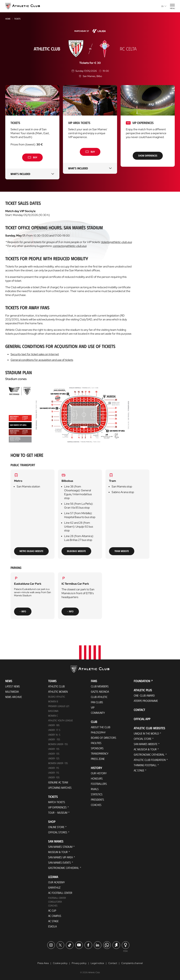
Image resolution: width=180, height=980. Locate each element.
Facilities (96, 743)
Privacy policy (79, 963)
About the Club (101, 727)
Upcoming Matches (60, 788)
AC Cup (52, 910)
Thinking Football (145, 765)
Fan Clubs (97, 702)
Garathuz (54, 887)
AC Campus (55, 916)
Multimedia (12, 692)
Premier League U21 (59, 706)
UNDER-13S (54, 754)
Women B (53, 701)
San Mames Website (146, 744)
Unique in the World (146, 733)
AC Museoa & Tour (145, 749)
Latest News (13, 686)
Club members (100, 686)
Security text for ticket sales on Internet (35, 354)
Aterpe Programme (146, 701)
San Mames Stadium (60, 847)
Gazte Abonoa (100, 692)
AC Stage (53, 921)
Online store (56, 827)
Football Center (57, 898)
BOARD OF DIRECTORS (104, 738)
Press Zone (98, 759)
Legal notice (97, 963)
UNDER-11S (54, 768)
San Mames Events (60, 862)
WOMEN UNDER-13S (58, 763)
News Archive (14, 697)
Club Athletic (99, 697)
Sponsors (97, 748)
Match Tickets (57, 802)
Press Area (43, 963)
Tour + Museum (58, 813)
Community (98, 713)
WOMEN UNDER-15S (58, 744)
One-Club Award (144, 695)
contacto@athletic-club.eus (70, 246)
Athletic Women (58, 692)
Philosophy (98, 732)
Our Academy (57, 882)
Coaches (53, 906)
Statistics (97, 794)
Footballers (99, 784)
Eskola (52, 926)
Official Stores (58, 832)
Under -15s (54, 739)
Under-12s (54, 758)
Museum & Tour (58, 852)
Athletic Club (56, 686)
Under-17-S (54, 730)
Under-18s (54, 725)
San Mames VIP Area (60, 857)
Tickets (17, 19)
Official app (142, 719)
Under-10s (54, 777)
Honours (97, 778)
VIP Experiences (57, 807)
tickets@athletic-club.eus (116, 242)
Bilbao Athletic (57, 697)
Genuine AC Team (58, 782)
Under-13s (54, 749)
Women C (53, 716)
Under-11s (54, 773)
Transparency (100, 753)
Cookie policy (60, 963)
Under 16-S (54, 735)
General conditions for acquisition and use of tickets (42, 360)
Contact (139, 710)
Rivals (95, 789)
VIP (93, 707)
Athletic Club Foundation (150, 760)
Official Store (143, 739)
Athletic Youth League (60, 720)
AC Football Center (60, 893)
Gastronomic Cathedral (64, 868)
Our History (99, 773)
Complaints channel (132, 963)
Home (8, 19)
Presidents (97, 799)
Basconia (53, 711)
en (164, 6)
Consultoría (55, 902)
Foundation (142, 681)
